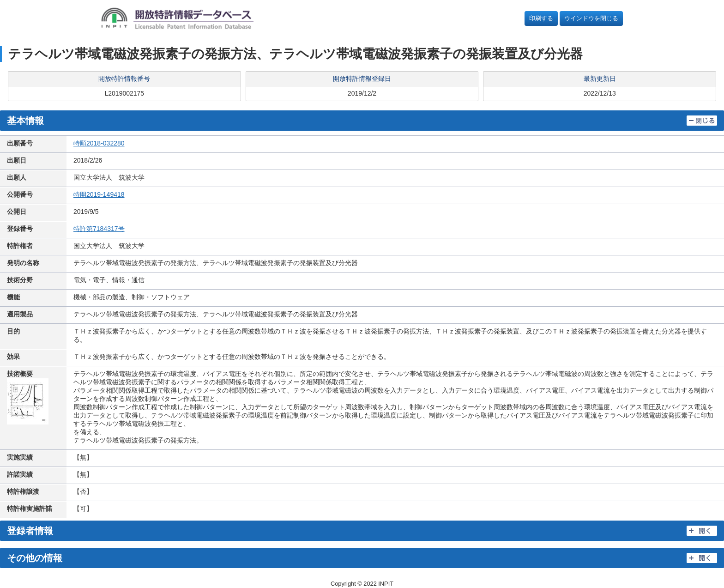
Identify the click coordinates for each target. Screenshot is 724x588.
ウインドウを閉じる (591, 18)
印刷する (541, 18)
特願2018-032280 (99, 143)
